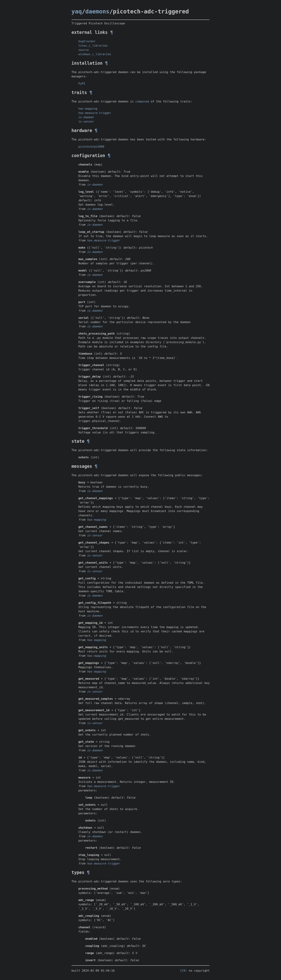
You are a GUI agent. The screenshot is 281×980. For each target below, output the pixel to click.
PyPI (82, 84)
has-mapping (88, 109)
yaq (77, 11)
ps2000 (99, 147)
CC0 (183, 971)
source (84, 50)
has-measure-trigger (95, 113)
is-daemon (86, 117)
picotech (85, 147)
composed (142, 101)
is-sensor (86, 122)
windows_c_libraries (95, 54)
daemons (97, 11)
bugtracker (87, 41)
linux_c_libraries (93, 46)
